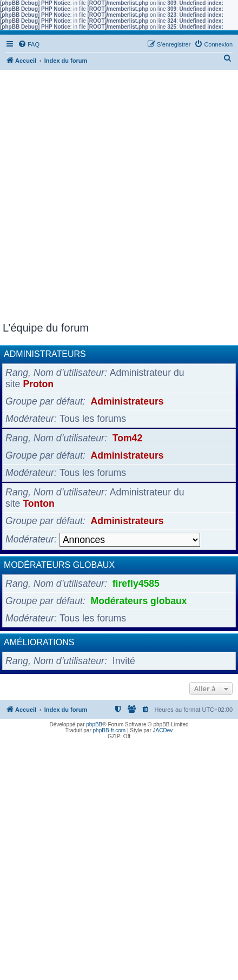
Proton (38, 384)
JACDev (163, 730)
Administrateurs (45, 354)
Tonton (38, 504)
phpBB (94, 724)
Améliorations (39, 642)
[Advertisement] (119, 197)
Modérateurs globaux (59, 565)
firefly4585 (136, 584)
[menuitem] (29, 44)
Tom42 (127, 438)
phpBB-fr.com (110, 730)
